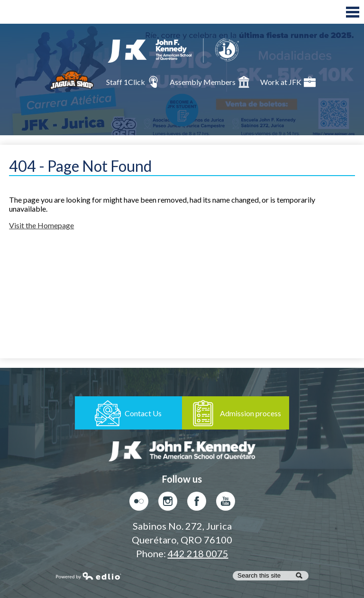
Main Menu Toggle (353, 12)
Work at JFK (288, 82)
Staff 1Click (133, 82)
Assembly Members (210, 82)
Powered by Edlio (89, 576)
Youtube (226, 504)
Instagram (168, 504)
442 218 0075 (198, 553)
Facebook (197, 504)
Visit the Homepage (41, 225)
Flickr (139, 504)
